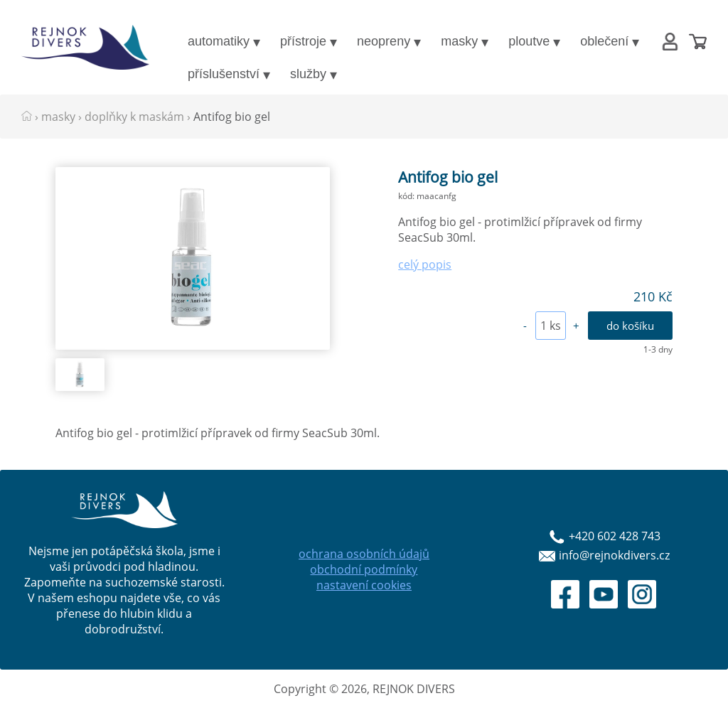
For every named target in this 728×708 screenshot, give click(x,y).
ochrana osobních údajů (364, 554)
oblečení (604, 41)
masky (459, 41)
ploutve (529, 41)
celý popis (425, 264)
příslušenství (224, 74)
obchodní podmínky (364, 569)
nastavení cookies (364, 585)
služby (308, 74)
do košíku (630, 326)
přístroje (303, 41)
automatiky (219, 41)
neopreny (384, 41)
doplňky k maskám (134, 117)
